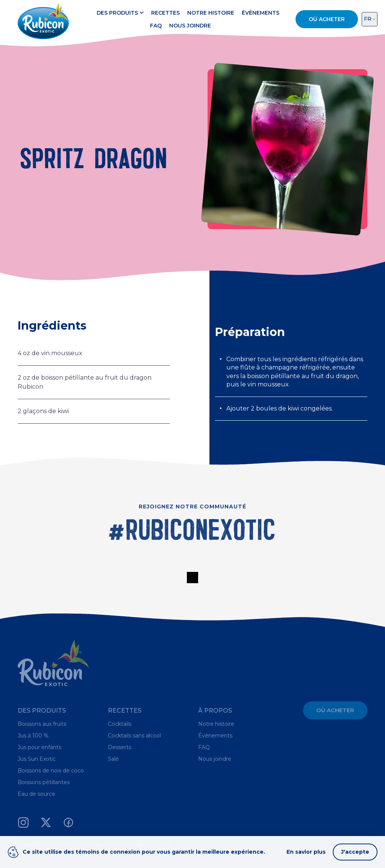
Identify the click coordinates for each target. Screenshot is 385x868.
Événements (261, 13)
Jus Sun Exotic (37, 759)
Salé (113, 759)
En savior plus (306, 852)
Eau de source (36, 794)
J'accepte (355, 852)
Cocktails (120, 724)
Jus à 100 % (33, 736)
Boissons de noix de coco (51, 771)
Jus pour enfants (39, 747)
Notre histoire (211, 13)
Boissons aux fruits (42, 724)
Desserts (120, 747)
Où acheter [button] (327, 19)
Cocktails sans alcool (134, 736)
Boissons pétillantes (44, 782)
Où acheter (335, 710)
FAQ (156, 26)
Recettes (165, 13)
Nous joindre (190, 26)
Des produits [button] (120, 13)
